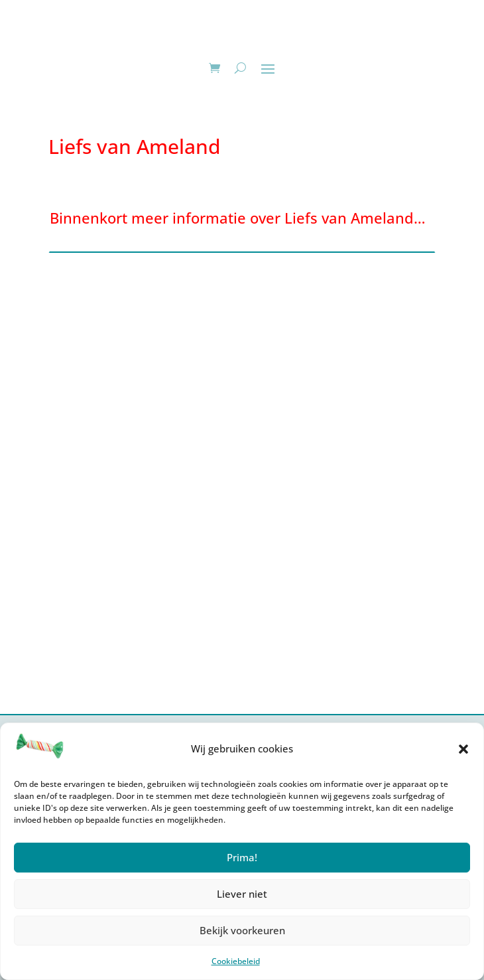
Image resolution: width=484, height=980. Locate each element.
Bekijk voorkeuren (242, 930)
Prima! (242, 857)
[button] (463, 749)
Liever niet (242, 894)
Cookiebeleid (236, 961)
